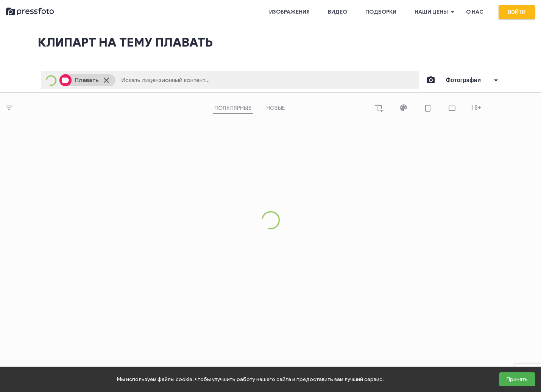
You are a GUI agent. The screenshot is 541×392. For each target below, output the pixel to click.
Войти (517, 12)
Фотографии (464, 80)
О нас (475, 12)
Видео (338, 12)
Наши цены (436, 12)
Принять (517, 379)
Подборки (381, 12)
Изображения (289, 12)
